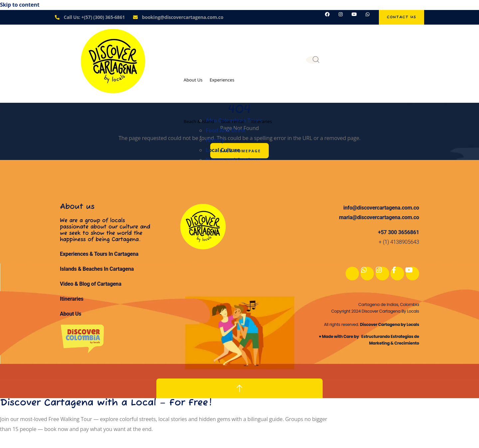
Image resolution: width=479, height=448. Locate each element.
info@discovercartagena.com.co (381, 209)
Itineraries (277, 118)
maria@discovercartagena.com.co (379, 219)
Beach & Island (202, 118)
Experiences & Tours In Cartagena (99, 256)
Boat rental (242, 118)
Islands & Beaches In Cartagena (97, 271)
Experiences (230, 79)
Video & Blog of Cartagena (91, 286)
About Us (195, 79)
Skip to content (20, 5)
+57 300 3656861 (399, 234)
